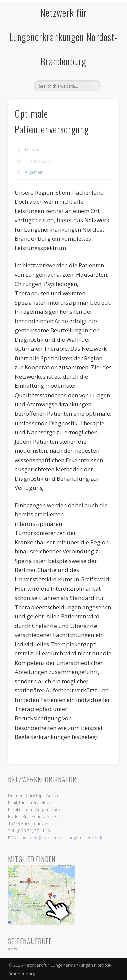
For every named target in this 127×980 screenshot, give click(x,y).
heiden (31, 150)
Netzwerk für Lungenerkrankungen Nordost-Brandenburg (63, 37)
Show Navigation (103, 67)
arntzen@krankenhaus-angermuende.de (63, 838)
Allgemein (34, 172)
